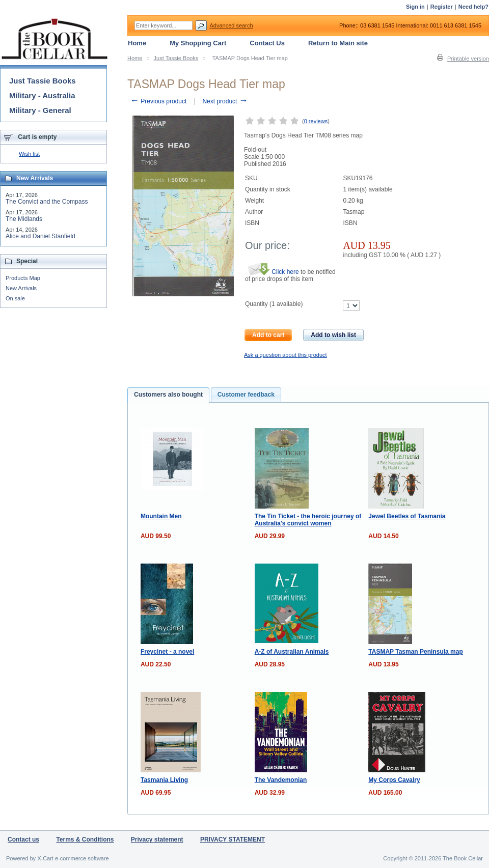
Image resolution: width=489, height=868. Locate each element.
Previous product (158, 101)
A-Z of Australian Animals (292, 652)
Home (135, 58)
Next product (225, 101)
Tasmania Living (164, 780)
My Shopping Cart (198, 43)
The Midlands (24, 219)
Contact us (23, 839)
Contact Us (267, 43)
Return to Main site (338, 43)
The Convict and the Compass (47, 202)
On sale (15, 298)
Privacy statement (157, 839)
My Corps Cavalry (394, 780)
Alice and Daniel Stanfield (40, 236)
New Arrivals (21, 288)
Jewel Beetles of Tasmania (407, 516)
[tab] (168, 395)
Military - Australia (42, 95)
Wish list (29, 154)
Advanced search (232, 25)
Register (442, 7)
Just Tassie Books (176, 58)
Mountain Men (161, 516)
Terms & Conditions (85, 839)
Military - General (40, 110)
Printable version (468, 59)
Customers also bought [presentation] (168, 395)
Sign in (415, 7)
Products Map (23, 278)
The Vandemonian (281, 780)
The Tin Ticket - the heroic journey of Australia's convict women (308, 520)
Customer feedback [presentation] (246, 395)
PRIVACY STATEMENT (233, 839)
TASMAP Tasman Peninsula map (415, 652)
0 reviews (316, 121)
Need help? (473, 7)
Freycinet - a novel (167, 652)
